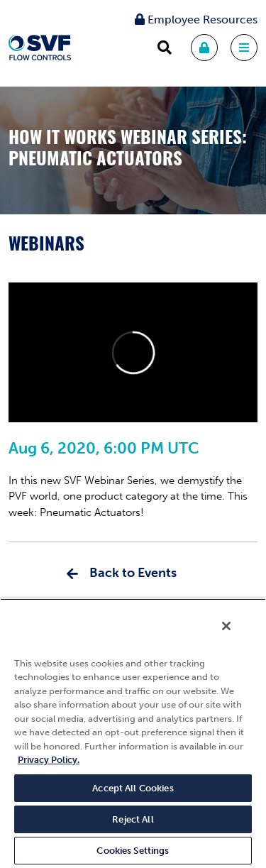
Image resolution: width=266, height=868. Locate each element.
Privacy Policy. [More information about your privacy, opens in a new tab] (49, 760)
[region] (133, 733)
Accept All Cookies (133, 788)
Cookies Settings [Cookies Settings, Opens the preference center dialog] (133, 851)
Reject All (133, 819)
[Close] (226, 626)
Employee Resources (196, 20)
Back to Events (133, 573)
